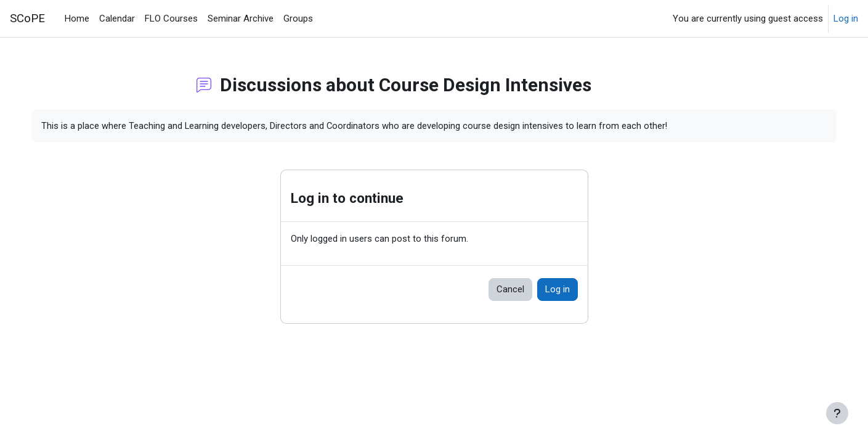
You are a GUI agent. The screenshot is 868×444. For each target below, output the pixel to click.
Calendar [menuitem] (117, 18)
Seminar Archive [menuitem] (241, 18)
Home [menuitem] (77, 18)
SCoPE (27, 18)
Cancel (510, 290)
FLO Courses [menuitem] (171, 18)
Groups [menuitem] (298, 18)
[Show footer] (837, 413)
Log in (846, 18)
